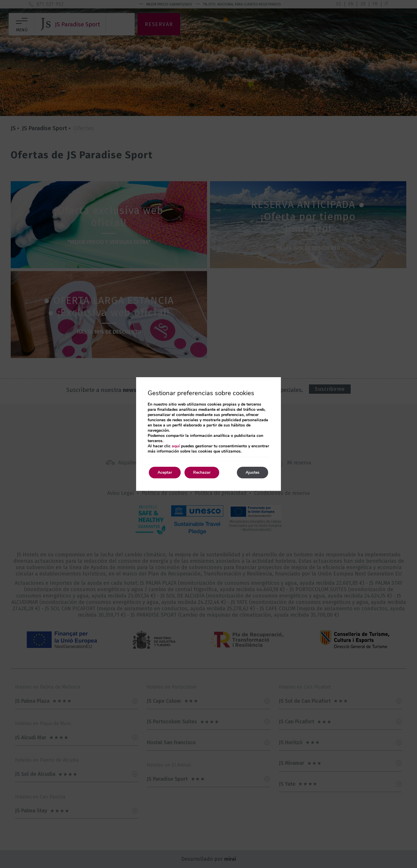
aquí (176, 446)
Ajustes (253, 472)
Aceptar (165, 472)
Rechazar (202, 472)
